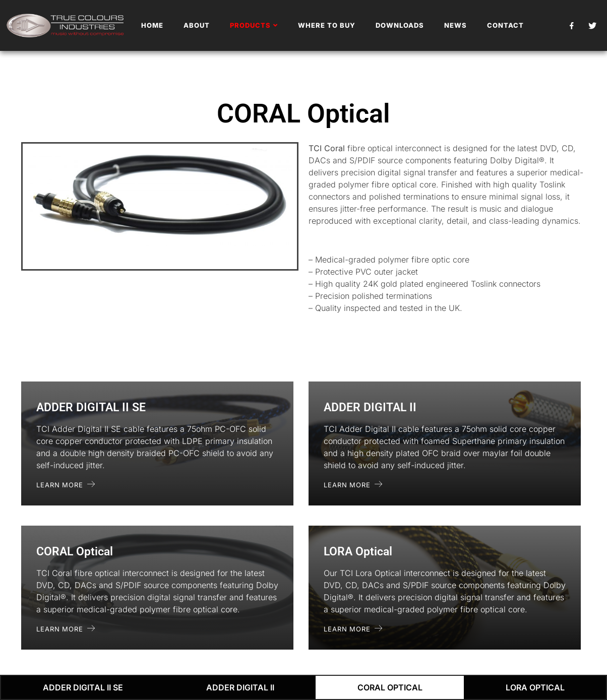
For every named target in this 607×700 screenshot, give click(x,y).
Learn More (66, 485)
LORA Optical (535, 687)
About (197, 25)
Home (152, 25)
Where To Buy (327, 25)
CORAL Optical (390, 687)
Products (254, 25)
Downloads (400, 25)
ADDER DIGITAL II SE (83, 687)
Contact (505, 25)
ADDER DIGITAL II (240, 687)
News (456, 25)
